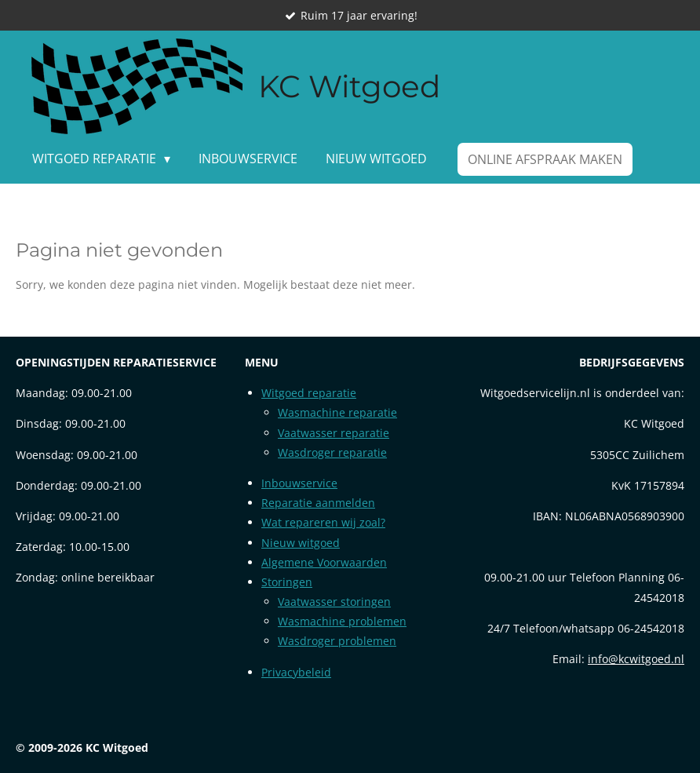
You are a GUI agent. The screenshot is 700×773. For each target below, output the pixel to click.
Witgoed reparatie (309, 393)
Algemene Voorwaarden (324, 562)
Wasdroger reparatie (332, 452)
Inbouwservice (299, 483)
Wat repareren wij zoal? (323, 522)
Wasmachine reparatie (337, 412)
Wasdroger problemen (337, 641)
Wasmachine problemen (342, 621)
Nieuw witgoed (301, 543)
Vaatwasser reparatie (334, 433)
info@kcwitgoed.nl (636, 659)
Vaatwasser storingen (334, 602)
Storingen (287, 582)
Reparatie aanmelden (318, 503)
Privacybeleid (296, 672)
